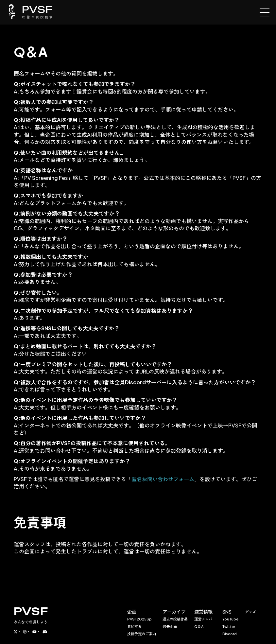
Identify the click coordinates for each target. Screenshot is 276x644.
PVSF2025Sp (139, 619)
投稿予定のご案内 (142, 634)
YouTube (230, 619)
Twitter (229, 626)
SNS (227, 612)
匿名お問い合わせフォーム (163, 479)
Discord (230, 634)
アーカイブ (174, 612)
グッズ (250, 612)
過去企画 (170, 626)
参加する (134, 626)
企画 (132, 612)
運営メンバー (205, 619)
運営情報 (203, 612)
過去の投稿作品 (175, 619)
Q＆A (199, 626)
